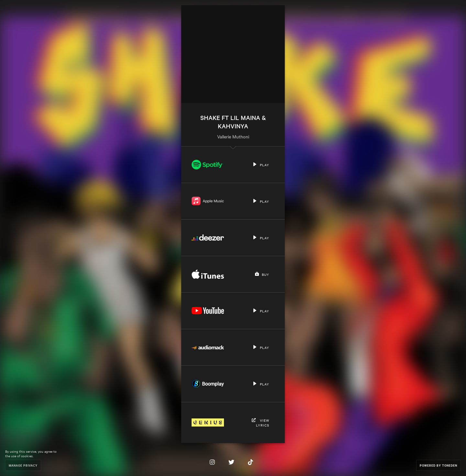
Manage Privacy (23, 465)
